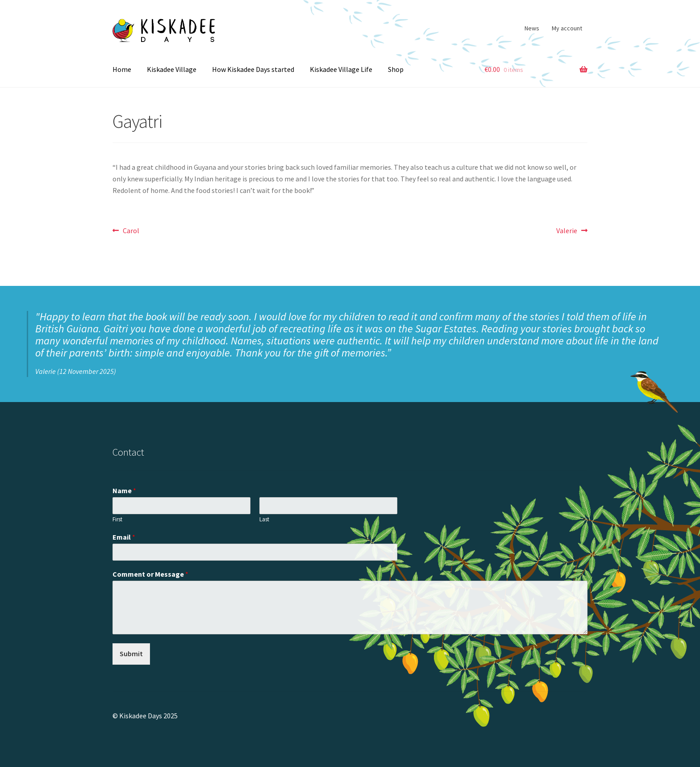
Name (124, 490)
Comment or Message (150, 574)
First (117, 520)
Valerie (567, 231)
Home (122, 69)
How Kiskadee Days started (253, 69)
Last (264, 520)
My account (567, 28)
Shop (396, 69)
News (532, 28)
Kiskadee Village (172, 69)
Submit (131, 654)
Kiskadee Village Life (341, 69)
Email (124, 537)
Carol (131, 231)
